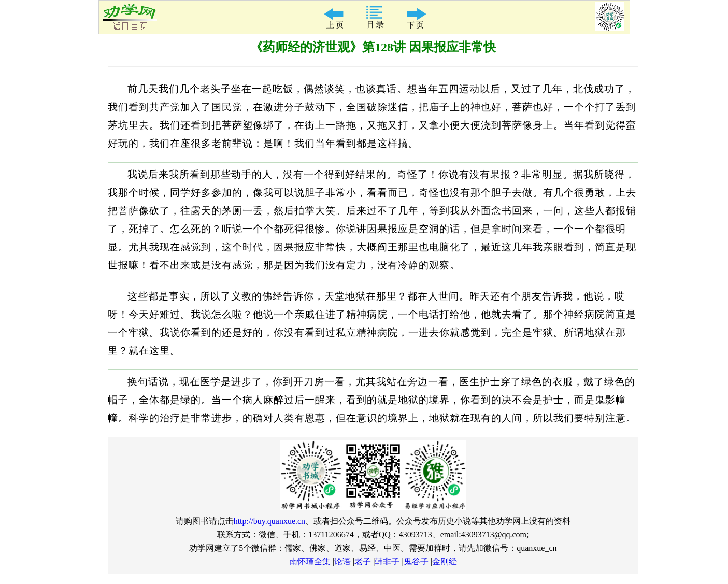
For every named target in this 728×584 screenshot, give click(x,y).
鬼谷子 (416, 561)
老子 (363, 561)
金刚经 (445, 561)
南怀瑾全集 (310, 561)
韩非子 (387, 561)
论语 (342, 561)
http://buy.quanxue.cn (270, 521)
